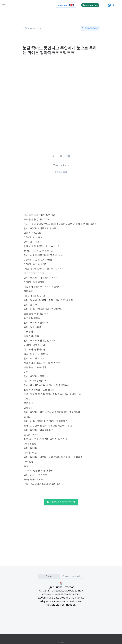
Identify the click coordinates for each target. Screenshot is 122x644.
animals (65, 165)
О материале (61, 172)
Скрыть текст (90, 28)
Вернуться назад (32, 28)
